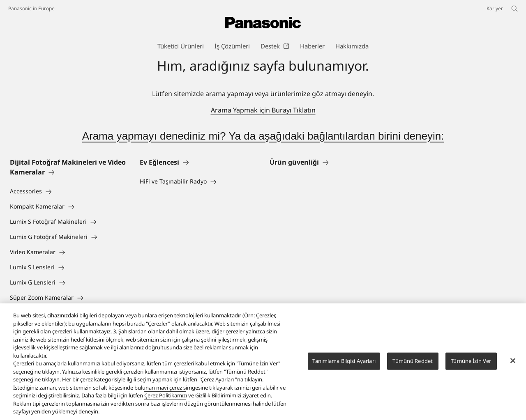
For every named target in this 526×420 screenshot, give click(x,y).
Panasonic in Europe (31, 8)
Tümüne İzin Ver (471, 361)
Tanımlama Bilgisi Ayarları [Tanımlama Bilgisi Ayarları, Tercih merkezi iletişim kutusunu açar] (344, 361)
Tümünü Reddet (413, 361)
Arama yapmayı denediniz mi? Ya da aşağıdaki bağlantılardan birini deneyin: (263, 136)
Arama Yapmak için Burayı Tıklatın (263, 110)
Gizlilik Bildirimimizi (218, 395)
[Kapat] (513, 361)
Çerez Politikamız (165, 395)
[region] (263, 362)
